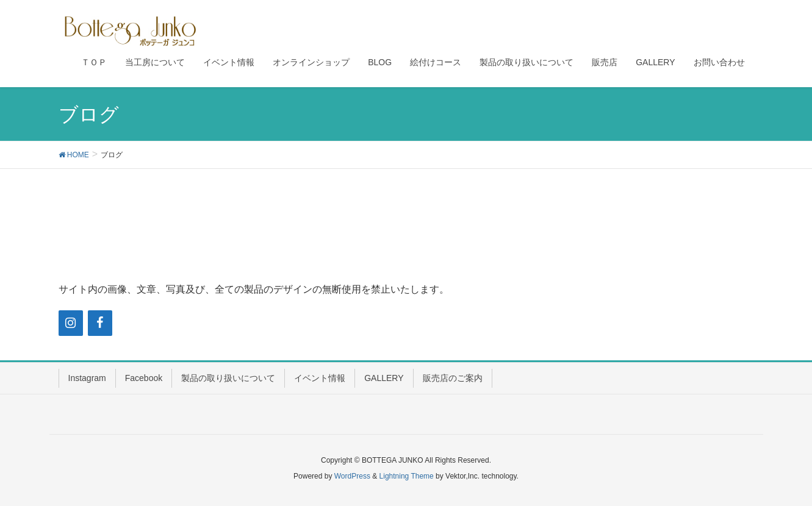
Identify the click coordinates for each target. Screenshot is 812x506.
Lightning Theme (407, 476)
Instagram (87, 378)
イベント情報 (320, 378)
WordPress (352, 476)
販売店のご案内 (453, 378)
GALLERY (384, 378)
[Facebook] (100, 323)
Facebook (144, 378)
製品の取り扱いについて (228, 378)
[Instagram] (71, 323)
